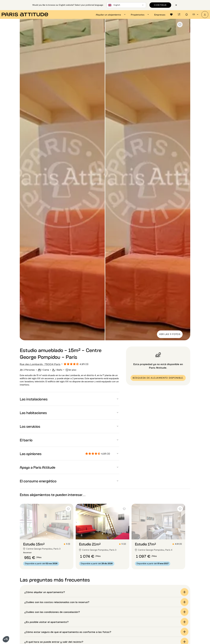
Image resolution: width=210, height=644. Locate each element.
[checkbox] (180, 24)
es (196, 15)
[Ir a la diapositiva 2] (47, 534)
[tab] (111, 15)
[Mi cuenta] (205, 15)
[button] (6, 639)
